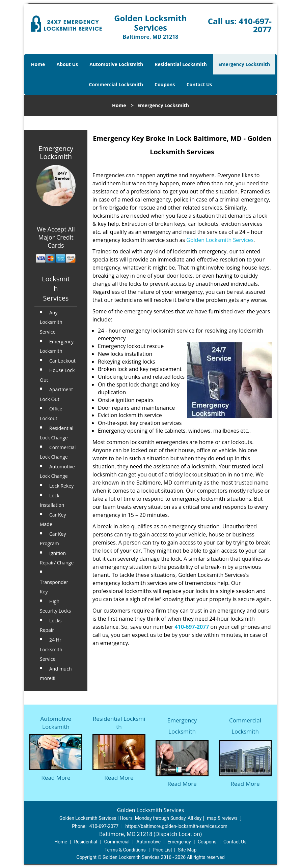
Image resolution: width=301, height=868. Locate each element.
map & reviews (223, 818)
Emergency (179, 842)
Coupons (165, 84)
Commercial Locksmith (116, 84)
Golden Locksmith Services (220, 240)
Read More (56, 778)
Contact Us (199, 84)
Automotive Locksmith (116, 64)
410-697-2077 (255, 25)
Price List (162, 850)
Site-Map (187, 850)
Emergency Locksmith (244, 64)
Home (38, 64)
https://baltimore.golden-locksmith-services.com (176, 826)
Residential (86, 842)
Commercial (117, 842)
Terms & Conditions (125, 850)
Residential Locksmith (181, 64)
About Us (67, 64)
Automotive (148, 842)
